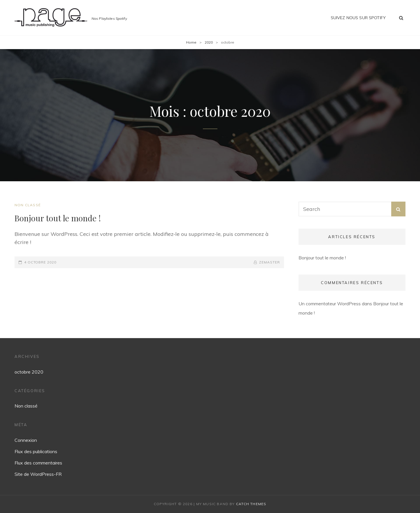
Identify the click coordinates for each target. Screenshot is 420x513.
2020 (209, 42)
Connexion (26, 440)
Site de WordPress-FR (38, 474)
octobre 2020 (29, 372)
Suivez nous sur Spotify (358, 18)
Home (191, 42)
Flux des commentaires (38, 463)
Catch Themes (251, 504)
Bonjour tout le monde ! (58, 218)
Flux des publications (36, 451)
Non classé (28, 205)
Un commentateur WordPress (330, 304)
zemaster (269, 262)
